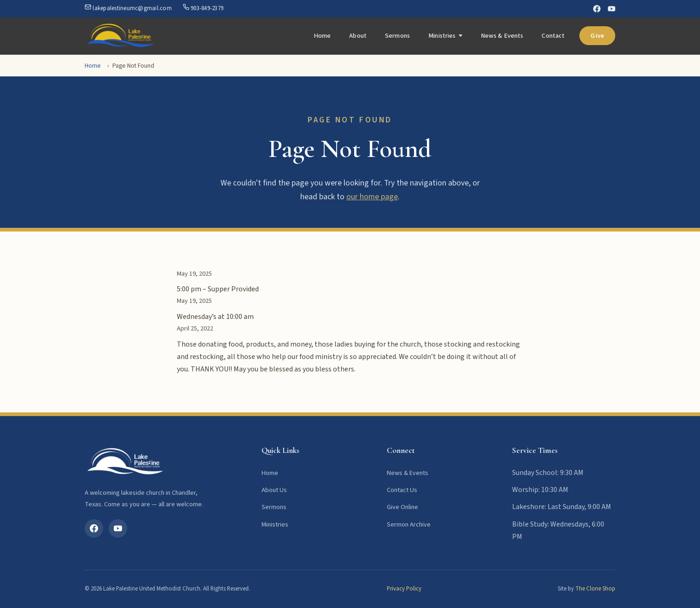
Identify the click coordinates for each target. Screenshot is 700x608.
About (358, 36)
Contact (553, 36)
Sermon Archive (409, 524)
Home (322, 36)
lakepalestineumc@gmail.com (128, 8)
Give (597, 36)
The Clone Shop (595, 589)
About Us (274, 490)
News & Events (502, 36)
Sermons (397, 36)
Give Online (402, 507)
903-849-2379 (203, 8)
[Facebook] (597, 9)
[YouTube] (612, 9)
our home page (372, 197)
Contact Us (402, 490)
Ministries (442, 36)
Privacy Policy (404, 589)
